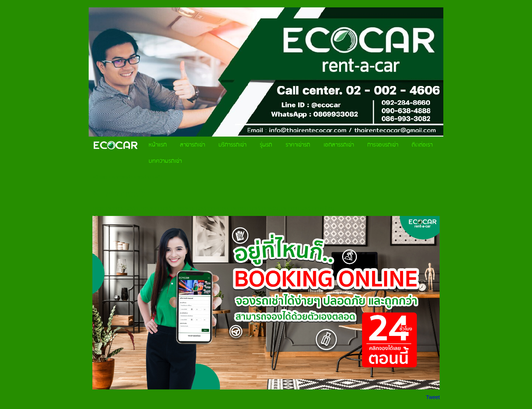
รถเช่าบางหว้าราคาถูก (202, 208)
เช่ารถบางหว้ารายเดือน (308, 208)
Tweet (433, 397)
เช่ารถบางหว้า (122, 208)
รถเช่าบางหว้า (158, 208)
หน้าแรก (100, 177)
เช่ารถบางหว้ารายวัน (255, 208)
